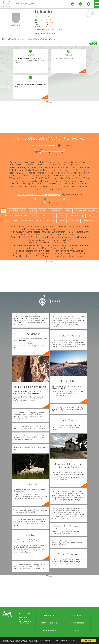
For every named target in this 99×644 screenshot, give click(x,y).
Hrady (44, 216)
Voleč (72, 186)
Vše (3, 211)
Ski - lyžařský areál (55, 211)
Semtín (79, 178)
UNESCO (42, 211)
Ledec (53, 170)
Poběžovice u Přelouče (21, 175)
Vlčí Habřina (63, 186)
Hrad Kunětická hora (60, 240)
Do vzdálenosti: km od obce (42, 145)
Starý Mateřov (18, 184)
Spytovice (59, 181)
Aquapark (32, 211)
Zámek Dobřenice (59, 232)
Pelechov (85, 173)
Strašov (47, 184)
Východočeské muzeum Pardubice (50, 234)
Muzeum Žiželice (50, 248)
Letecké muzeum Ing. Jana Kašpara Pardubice (29, 232)
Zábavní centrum (73, 221)
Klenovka (18, 39)
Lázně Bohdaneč (41, 170)
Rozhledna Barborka (69, 229)
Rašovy (12, 178)
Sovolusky (49, 181)
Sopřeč (24, 181)
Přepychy (83, 175)
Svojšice (65, 184)
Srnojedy (69, 181)
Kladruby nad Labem (28, 167)
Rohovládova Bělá (44, 178)
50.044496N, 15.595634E (54, 29)
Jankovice (56, 165)
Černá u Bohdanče (71, 162)
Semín (71, 178)
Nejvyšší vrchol (27, 221)
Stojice (39, 184)
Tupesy (53, 39)
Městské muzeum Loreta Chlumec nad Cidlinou (49, 243)
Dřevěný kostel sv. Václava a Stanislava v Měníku (65, 256)
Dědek (21, 165)
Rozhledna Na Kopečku (39, 240)
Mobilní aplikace (77, 623)
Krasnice (79, 167)
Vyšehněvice (82, 186)
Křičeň (88, 167)
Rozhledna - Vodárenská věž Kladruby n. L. (39, 229)
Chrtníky (13, 165)
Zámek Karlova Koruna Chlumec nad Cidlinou (31, 245)
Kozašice (70, 167)
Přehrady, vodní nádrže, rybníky (86, 211)
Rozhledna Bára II (34, 256)
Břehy (43, 162)
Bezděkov (34, 162)
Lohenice (44, 11)
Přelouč (48, 20)
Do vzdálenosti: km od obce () (39, 195)
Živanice (60, 189)
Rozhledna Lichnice (20, 253)
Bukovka (57, 162)
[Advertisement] (49, 118)
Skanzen (68, 211)
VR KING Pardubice (24, 234)
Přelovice (73, 175)
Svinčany (56, 184)
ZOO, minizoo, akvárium (17, 211)
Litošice (76, 170)
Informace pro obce (49, 623)
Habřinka (30, 165)
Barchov (13, 162)
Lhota (24, 39)
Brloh (50, 162)
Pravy (56, 175)
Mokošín (33, 173)
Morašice (42, 173)
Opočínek (75, 173)
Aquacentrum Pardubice (76, 237)
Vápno (46, 186)
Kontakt (77, 630)
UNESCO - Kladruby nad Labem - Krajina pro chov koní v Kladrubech (57, 226)
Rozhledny (34, 216)
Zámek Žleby (80, 253)
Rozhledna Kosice (33, 248)
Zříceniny (61, 216)
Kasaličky (12, 167)
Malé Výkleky (14, 173)
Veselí (53, 186)
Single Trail (50, 221)
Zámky (52, 216)
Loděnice (85, 170)
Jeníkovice (76, 165)
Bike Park (40, 221)
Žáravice (39, 189)
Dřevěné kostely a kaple (76, 216)
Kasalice (85, 165)
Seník (86, 178)
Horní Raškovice (43, 165)
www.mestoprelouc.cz (50, 33)
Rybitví (64, 178)
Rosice (56, 178)
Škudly (40, 39)
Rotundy (91, 216)
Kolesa (52, 167)
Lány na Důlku (25, 170)
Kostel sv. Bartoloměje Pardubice (25, 237)
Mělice (35, 39)
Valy (39, 186)
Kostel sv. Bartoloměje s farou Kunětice (70, 245)
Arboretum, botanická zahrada (16, 216)
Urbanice (31, 186)
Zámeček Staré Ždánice (80, 232)
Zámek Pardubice (75, 234)
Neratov (66, 173)
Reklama (77, 615)
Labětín (14, 170)
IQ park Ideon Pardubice (53, 237)
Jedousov (65, 165)
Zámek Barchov (66, 248)
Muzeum (61, 221)
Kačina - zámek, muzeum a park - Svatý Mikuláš (52, 253)
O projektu (49, 615)
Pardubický (49, 22)
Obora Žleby (18, 256)
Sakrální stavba (88, 221)
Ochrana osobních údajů (49, 630)
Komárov (60, 167)
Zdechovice (50, 189)
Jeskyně (8, 221)
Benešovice (23, 162)
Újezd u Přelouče (18, 186)
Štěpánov (46, 39)
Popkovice (47, 175)
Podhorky (37, 175)
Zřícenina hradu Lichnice (72, 251)
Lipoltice (67, 170)
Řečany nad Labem (25, 178)
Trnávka (74, 184)
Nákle (51, 173)
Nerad (58, 173)
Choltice (85, 162)
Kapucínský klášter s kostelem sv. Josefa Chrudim (37, 251)
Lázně (16, 221)
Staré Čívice (80, 181)
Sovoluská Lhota (36, 181)
